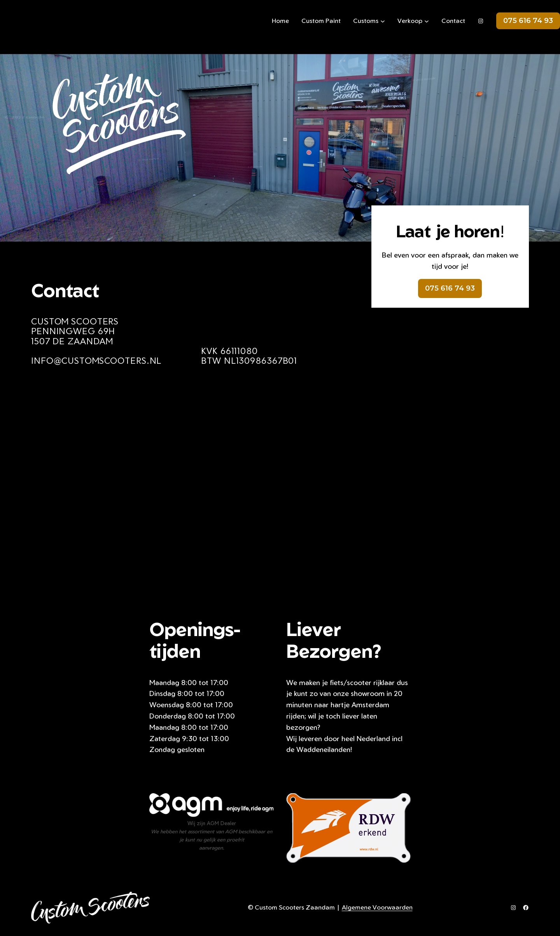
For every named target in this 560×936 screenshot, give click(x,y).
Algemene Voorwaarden (377, 907)
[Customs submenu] (383, 21)
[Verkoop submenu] (427, 21)
